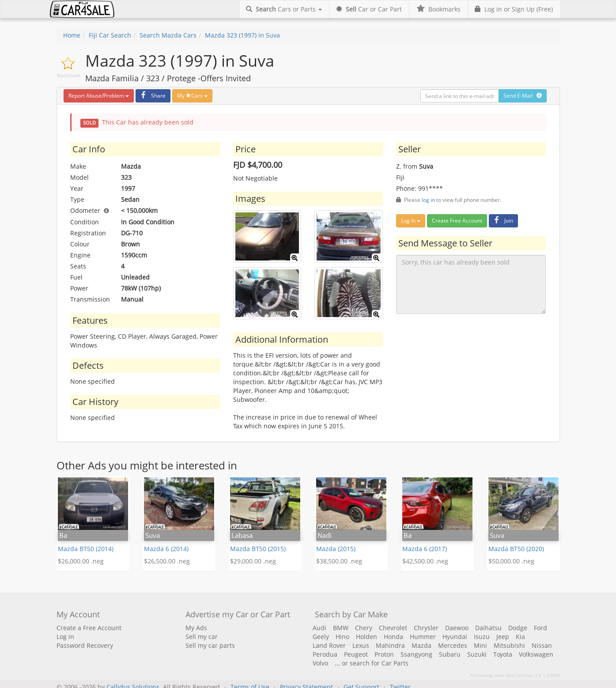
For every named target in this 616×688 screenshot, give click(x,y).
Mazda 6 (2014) (166, 549)
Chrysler (426, 628)
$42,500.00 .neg (425, 561)
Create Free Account (457, 221)
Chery (364, 628)
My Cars (192, 96)
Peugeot (356, 654)
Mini (480, 645)
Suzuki (477, 654)
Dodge (518, 628)
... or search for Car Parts (372, 663)
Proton (384, 654)
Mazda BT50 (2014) (86, 549)
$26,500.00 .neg (167, 561)
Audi (319, 628)
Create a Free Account (89, 628)
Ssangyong (416, 654)
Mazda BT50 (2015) (258, 549)
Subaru (450, 654)
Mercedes (453, 645)
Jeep (503, 637)
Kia (520, 637)
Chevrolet (393, 628)
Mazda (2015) (336, 549)
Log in (65, 637)
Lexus (361, 645)
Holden (367, 637)
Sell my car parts (210, 645)
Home (72, 35)
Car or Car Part (369, 9)
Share (152, 96)
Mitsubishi (509, 645)
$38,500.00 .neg (339, 561)
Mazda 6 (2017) (425, 549)
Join (502, 221)
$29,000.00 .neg (253, 561)
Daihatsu (488, 628)
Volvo (320, 663)
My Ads (196, 628)
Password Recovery (85, 645)
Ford (540, 628)
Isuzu (482, 637)
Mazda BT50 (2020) (516, 549)
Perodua (325, 654)
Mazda (421, 645)
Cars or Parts (284, 9)
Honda (393, 637)
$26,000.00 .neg (81, 561)
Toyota (503, 654)
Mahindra (390, 645)
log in (428, 200)
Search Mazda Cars (168, 35)
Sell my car (202, 637)
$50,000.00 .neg (511, 561)
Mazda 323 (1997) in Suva (242, 35)
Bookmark (69, 75)
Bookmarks (438, 9)
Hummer (423, 637)
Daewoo (457, 628)
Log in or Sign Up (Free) (514, 9)
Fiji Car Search (110, 35)
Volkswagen (536, 654)
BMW (341, 628)
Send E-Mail (523, 96)
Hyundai (455, 637)
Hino (342, 637)
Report (99, 96)
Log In (411, 221)
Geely (321, 637)
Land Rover (329, 645)
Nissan (542, 645)
